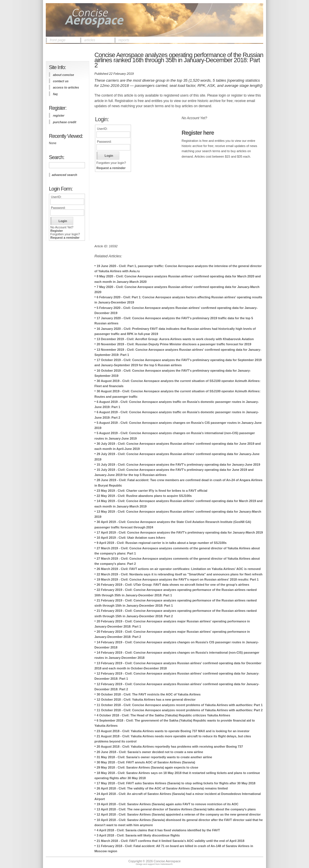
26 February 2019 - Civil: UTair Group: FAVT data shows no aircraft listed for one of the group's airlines (173, 585)
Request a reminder (65, 238)
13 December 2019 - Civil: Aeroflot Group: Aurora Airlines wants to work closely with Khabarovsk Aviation (175, 339)
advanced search (65, 175)
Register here (198, 133)
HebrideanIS (167, 864)
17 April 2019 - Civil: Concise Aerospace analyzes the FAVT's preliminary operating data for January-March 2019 (180, 532)
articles (90, 40)
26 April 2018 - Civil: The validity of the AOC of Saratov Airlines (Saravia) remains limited (162, 788)
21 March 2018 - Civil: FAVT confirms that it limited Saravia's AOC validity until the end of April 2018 (171, 841)
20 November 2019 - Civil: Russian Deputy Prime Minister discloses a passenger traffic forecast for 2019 (174, 344)
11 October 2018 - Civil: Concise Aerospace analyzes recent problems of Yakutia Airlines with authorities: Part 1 (180, 705)
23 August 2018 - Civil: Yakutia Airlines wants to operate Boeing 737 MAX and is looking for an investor (173, 731)
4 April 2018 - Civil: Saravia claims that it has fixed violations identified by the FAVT (158, 830)
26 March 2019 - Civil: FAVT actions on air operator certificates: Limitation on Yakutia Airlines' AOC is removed (179, 569)
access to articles (66, 87)
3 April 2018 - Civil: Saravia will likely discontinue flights (138, 835)
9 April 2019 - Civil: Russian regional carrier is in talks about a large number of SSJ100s (162, 543)
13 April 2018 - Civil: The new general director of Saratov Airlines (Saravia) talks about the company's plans (176, 809)
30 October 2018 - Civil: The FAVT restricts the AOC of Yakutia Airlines (149, 694)
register (59, 115)
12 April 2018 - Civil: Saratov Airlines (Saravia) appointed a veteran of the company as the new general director (179, 814)
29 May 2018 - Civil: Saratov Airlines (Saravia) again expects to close (147, 767)
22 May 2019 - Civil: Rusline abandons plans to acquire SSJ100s (144, 496)
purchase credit (65, 122)
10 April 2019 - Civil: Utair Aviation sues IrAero (131, 538)
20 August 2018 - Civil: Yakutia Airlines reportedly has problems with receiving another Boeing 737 (170, 746)
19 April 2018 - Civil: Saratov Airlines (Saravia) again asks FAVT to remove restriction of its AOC (168, 804)
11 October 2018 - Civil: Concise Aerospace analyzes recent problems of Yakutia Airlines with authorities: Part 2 (180, 710)
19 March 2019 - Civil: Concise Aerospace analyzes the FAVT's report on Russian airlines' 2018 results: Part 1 (178, 579)
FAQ (55, 94)
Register (57, 231)
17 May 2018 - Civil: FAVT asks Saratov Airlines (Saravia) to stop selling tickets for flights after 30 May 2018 (176, 783)
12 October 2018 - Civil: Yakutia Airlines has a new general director (146, 700)
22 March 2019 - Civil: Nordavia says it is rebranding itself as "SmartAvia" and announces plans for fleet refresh (180, 574)
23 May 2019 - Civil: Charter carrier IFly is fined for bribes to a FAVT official (152, 491)
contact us (61, 81)
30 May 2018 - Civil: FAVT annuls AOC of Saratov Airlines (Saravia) (146, 762)
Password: (58, 208)
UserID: (56, 197)
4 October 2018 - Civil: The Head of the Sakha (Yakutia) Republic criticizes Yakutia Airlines (164, 715)
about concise (64, 75)
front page (58, 40)
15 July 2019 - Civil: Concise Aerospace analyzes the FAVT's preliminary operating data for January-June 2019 (179, 465)
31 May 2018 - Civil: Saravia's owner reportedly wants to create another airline (154, 757)
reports (124, 40)
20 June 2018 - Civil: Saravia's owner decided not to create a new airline (150, 752)
